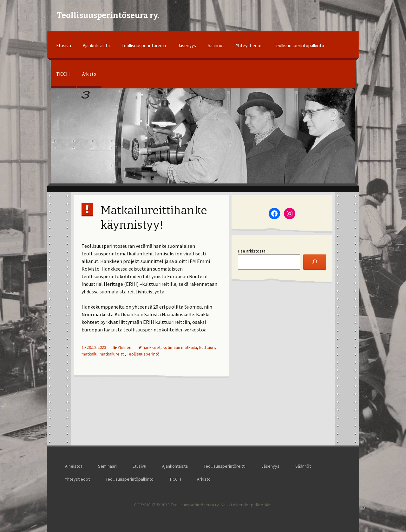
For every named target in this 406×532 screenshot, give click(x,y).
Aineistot (74, 466)
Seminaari (107, 466)
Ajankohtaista (96, 45)
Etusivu (64, 45)
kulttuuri (207, 347)
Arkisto (89, 74)
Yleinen (124, 347)
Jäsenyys (187, 45)
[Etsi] (315, 262)
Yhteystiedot (249, 45)
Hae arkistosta (252, 251)
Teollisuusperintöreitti (144, 45)
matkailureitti (112, 354)
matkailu (89, 354)
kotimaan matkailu (180, 347)
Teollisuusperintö (143, 354)
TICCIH (63, 74)
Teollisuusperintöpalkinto (299, 45)
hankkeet (152, 347)
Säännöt (216, 45)
